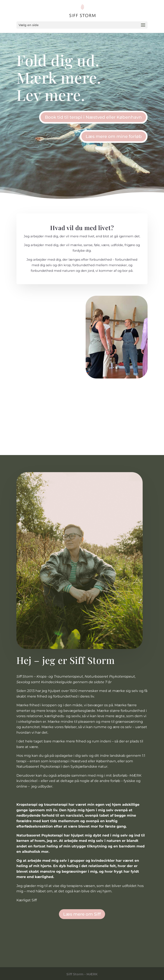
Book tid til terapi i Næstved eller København (93, 117)
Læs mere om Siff (82, 914)
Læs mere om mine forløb (114, 136)
